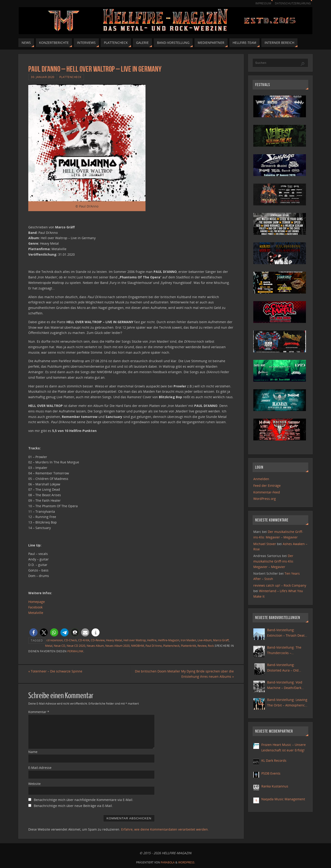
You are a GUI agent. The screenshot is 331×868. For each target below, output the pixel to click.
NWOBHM (138, 646)
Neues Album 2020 (117, 646)
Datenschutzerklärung (292, 3)
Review (202, 646)
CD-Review (98, 640)
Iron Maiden (188, 640)
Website (34, 784)
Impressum (261, 3)
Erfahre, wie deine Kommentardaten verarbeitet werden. (165, 829)
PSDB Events (271, 773)
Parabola (168, 862)
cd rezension (55, 640)
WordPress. (187, 862)
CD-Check (70, 640)
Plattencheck (70, 77)
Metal (49, 646)
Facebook (35, 607)
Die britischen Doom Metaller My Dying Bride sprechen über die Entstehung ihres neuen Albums (184, 674)
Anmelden (261, 479)
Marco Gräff (221, 640)
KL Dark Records (274, 760)
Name (33, 752)
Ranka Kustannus (275, 786)
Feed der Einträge (267, 486)
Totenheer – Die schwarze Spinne (55, 671)
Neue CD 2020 (76, 646)
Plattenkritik (188, 646)
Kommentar (39, 712)
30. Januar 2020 (43, 77)
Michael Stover (265, 544)
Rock (211, 646)
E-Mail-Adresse (40, 768)
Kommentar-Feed (267, 492)
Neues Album (95, 646)
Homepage (37, 602)
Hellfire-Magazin (169, 640)
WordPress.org (265, 499)
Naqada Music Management (283, 799)
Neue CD (60, 646)
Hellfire (152, 640)
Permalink (75, 651)
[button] (33, 632)
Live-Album (205, 640)
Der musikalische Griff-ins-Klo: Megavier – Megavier (274, 561)
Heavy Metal (114, 640)
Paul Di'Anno (154, 646)
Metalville (36, 613)
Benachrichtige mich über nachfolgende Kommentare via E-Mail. (84, 800)
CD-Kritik (84, 640)
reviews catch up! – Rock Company (280, 585)
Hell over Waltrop (135, 640)
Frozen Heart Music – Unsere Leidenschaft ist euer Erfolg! (284, 747)
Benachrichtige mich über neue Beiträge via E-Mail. (73, 806)
